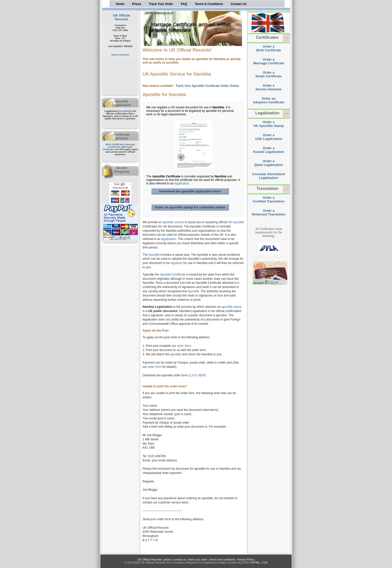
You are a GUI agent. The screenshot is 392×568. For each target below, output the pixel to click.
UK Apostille (236, 222)
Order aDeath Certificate (269, 74)
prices (167, 559)
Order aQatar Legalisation (269, 163)
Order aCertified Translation (269, 199)
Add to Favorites (120, 55)
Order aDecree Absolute (269, 87)
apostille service (173, 222)
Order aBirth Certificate (269, 48)
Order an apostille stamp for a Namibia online (190, 207)
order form (184, 346)
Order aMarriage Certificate (269, 61)
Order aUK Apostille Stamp (269, 124)
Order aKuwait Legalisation (269, 150)
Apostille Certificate (173, 274)
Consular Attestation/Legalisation (269, 176)
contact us (180, 559)
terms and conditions (222, 559)
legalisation (182, 183)
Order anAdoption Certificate (268, 100)
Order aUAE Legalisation (268, 137)
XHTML (255, 562)
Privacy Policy (246, 559)
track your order (198, 559)
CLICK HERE (197, 375)
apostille (176, 354)
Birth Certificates (115, 144)
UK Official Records (121, 17)
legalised (177, 263)
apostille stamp (231, 307)
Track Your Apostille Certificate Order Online (207, 86)
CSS (265, 562)
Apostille (124, 111)
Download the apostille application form (190, 191)
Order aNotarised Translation (269, 212)
